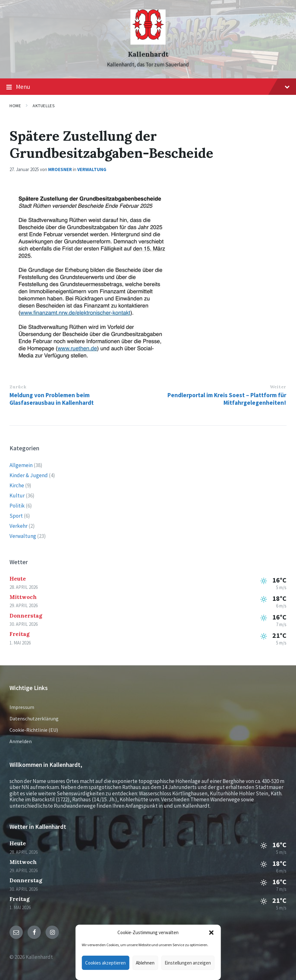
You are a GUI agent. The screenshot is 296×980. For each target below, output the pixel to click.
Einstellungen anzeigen (188, 963)
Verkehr (19, 526)
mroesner (60, 169)
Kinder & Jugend (29, 475)
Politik (17, 506)
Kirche (17, 485)
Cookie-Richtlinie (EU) (34, 730)
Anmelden (21, 741)
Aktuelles (44, 106)
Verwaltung (92, 169)
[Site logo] (148, 43)
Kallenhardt (148, 54)
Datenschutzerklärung (34, 718)
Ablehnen (145, 963)
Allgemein (21, 465)
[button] (211, 933)
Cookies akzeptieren (105, 963)
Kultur (17, 496)
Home (15, 106)
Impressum (22, 707)
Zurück (18, 387)
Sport (16, 516)
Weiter (278, 387)
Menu (148, 87)
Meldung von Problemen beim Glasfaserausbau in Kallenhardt (52, 399)
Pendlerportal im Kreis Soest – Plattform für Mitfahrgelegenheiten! (227, 399)
